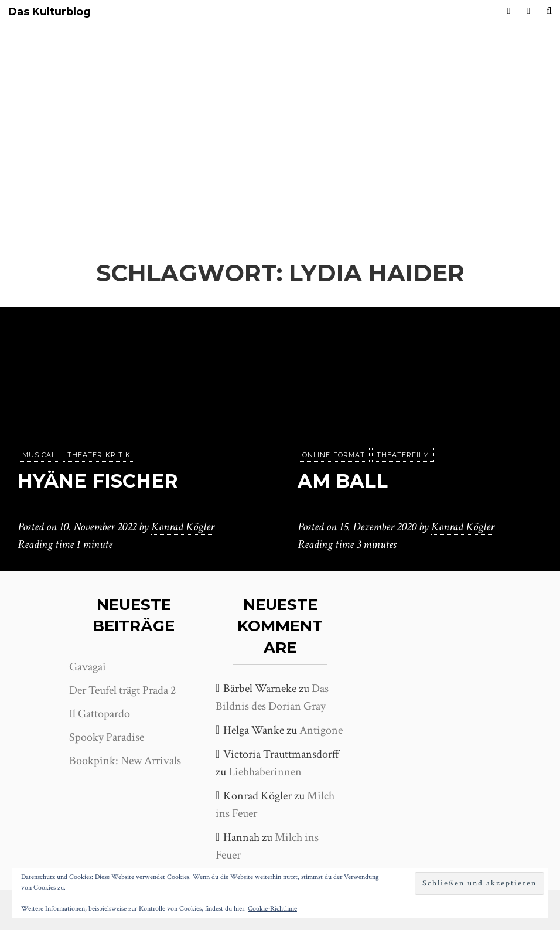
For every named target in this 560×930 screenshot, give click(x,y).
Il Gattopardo (100, 714)
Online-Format (334, 455)
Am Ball (343, 481)
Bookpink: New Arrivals (125, 761)
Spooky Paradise (107, 737)
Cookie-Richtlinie (272, 909)
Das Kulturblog (49, 12)
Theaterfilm (403, 455)
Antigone (321, 730)
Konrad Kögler (183, 527)
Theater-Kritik (99, 455)
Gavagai (88, 667)
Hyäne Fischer (98, 481)
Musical (39, 455)
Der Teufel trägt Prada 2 (122, 690)
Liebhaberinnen (265, 772)
